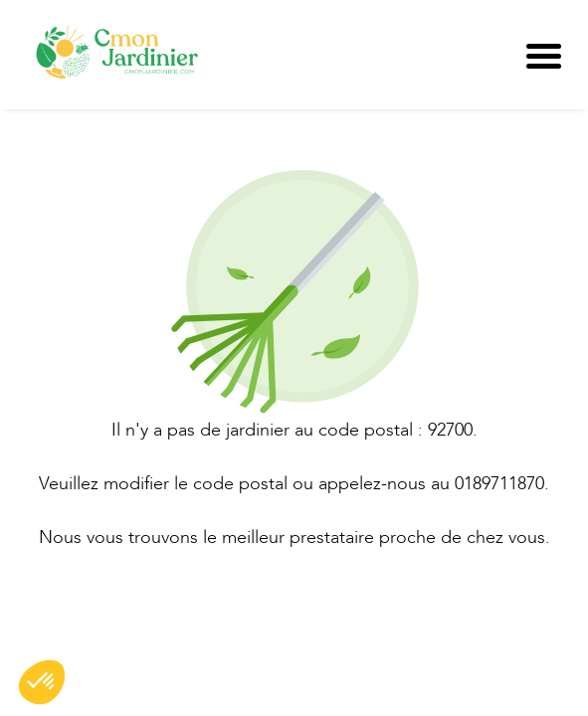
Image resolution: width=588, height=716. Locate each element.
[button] (42, 682)
